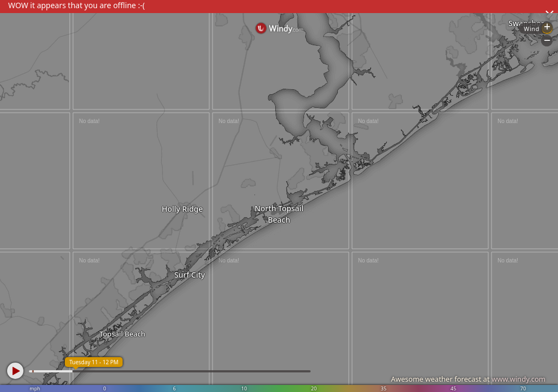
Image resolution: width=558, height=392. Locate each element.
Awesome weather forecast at (468, 379)
